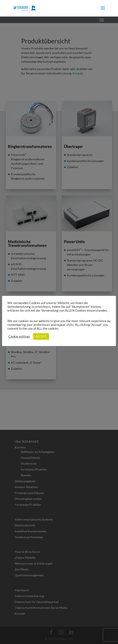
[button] (103, 11)
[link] (25, 8)
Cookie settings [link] (19, 336)
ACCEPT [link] (41, 336)
